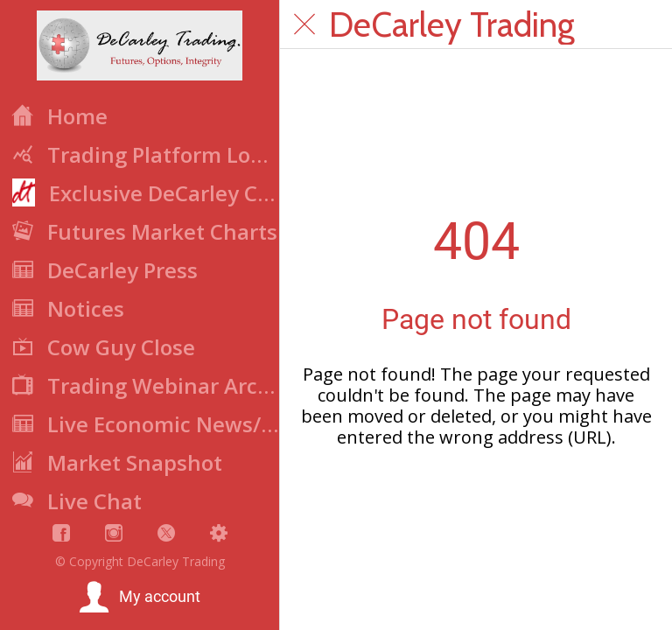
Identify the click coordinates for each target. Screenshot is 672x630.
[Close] (304, 24)
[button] (140, 598)
